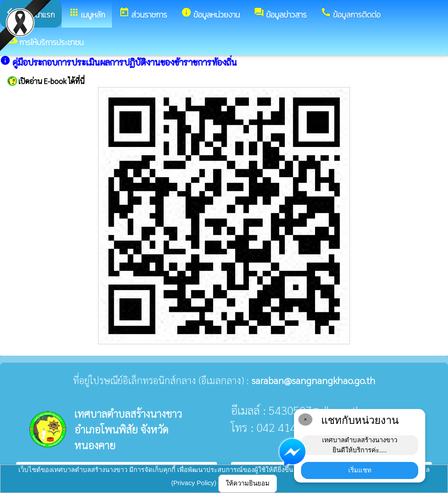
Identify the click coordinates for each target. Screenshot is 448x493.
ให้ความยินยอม (248, 483)
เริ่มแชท (360, 470)
